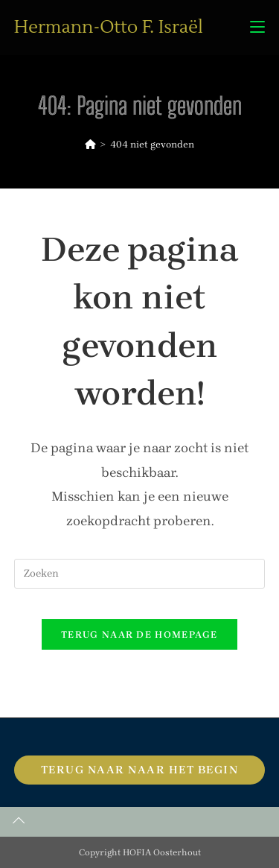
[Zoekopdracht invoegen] (140, 574)
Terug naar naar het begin (140, 770)
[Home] (90, 144)
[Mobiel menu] (257, 27)
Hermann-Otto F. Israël (109, 27)
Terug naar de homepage (139, 634)
